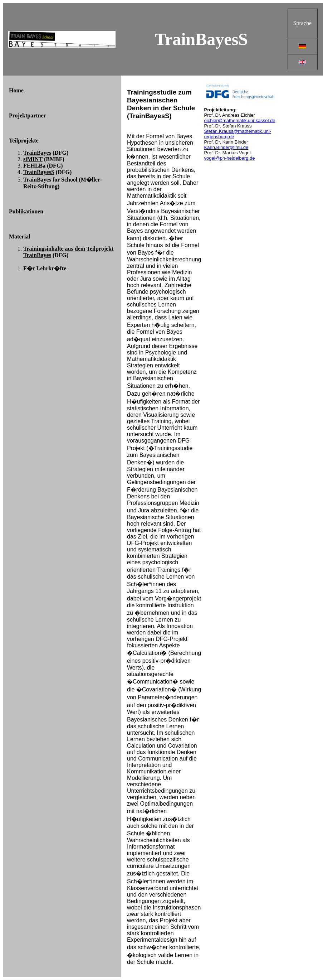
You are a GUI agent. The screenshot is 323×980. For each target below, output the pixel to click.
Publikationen (26, 211)
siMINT (33, 159)
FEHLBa (34, 166)
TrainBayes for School (50, 180)
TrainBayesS (39, 172)
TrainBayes (37, 153)
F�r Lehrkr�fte (45, 268)
